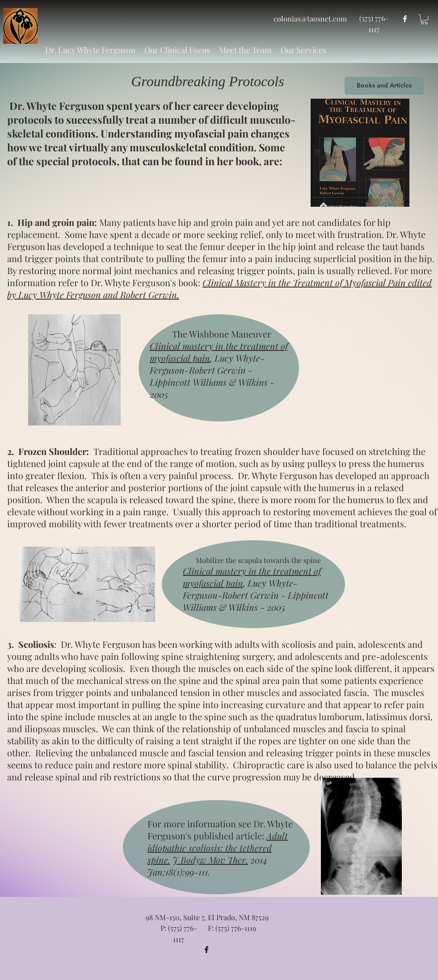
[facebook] (405, 19)
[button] (177, 50)
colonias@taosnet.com (310, 19)
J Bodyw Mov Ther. (210, 860)
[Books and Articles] (384, 86)
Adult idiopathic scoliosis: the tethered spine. (218, 848)
